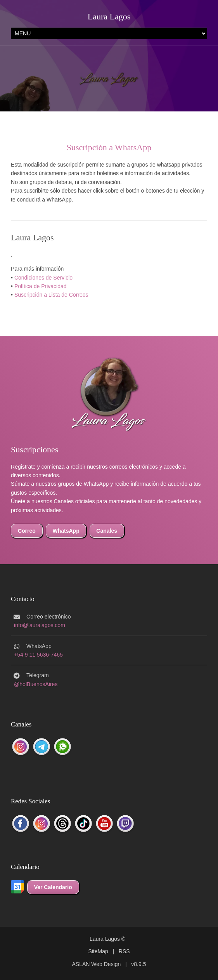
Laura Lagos (109, 17)
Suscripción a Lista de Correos (51, 295)
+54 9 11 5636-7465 (38, 655)
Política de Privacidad (41, 286)
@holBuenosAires (36, 684)
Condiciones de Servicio (43, 278)
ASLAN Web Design (97, 964)
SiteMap (98, 951)
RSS (124, 951)
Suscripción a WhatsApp (109, 147)
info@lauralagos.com (40, 625)
